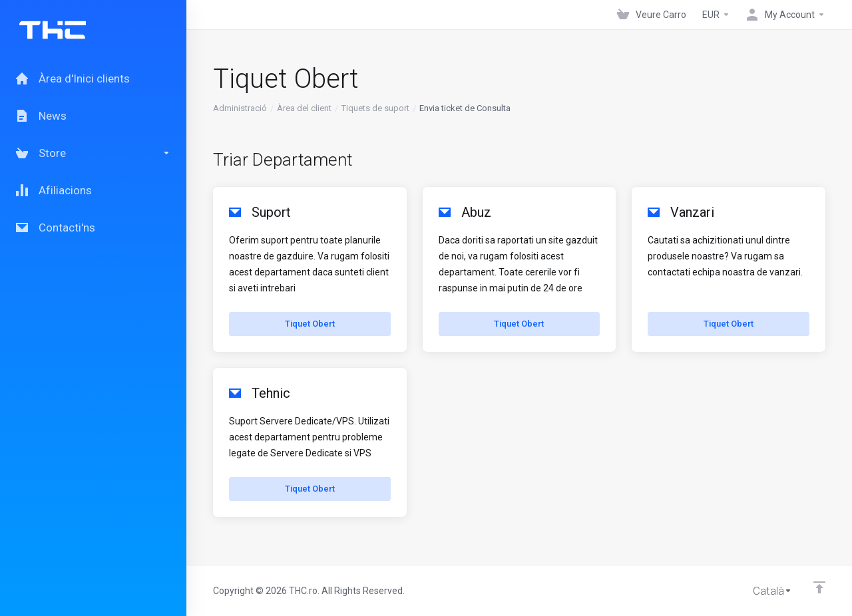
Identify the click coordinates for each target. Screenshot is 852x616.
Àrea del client (304, 108)
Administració (240, 108)
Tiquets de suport (375, 108)
